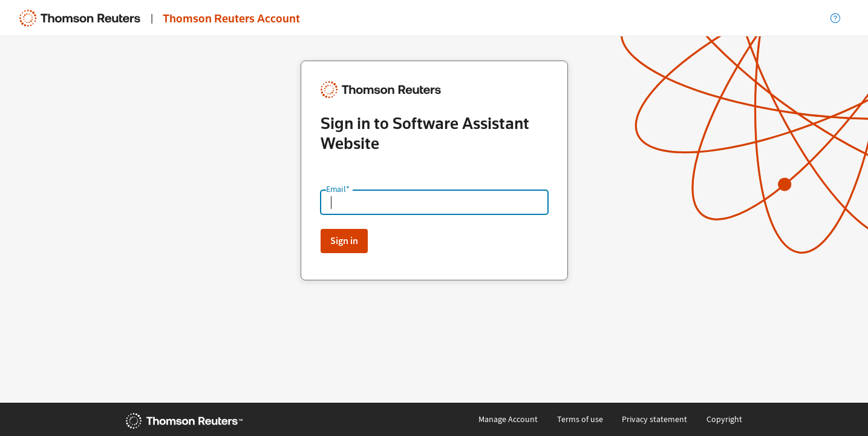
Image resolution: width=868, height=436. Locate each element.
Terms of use (580, 419)
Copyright (724, 419)
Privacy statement (654, 419)
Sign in (344, 241)
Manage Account (508, 419)
